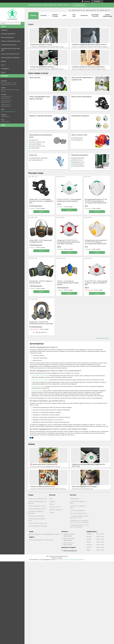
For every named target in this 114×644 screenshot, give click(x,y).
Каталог (44, 16)
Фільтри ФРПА (35, 148)
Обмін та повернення (56, 510)
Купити (41, 212)
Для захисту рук (37, 391)
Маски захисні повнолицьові (82, 97)
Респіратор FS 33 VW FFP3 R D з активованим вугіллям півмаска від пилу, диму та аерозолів (68, 242)
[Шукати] (23, 23)
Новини (3, 61)
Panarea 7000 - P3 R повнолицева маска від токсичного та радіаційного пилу (41, 201)
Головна (33, 16)
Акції (51, 499)
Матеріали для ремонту (8, 34)
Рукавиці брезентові (37, 160)
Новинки (52, 501)
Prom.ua (66, 556)
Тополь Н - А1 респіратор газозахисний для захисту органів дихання (68, 283)
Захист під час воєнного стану (38, 499)
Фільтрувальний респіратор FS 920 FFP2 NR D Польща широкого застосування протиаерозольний (96, 201)
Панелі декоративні (79, 166)
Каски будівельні (78, 140)
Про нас (74, 16)
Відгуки (3, 72)
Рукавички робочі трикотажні (39, 158)
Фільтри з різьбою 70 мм (38, 142)
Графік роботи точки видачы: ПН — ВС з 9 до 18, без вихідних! (79, 521)
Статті (3, 65)
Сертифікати (5, 69)
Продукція (4, 30)
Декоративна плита (79, 162)
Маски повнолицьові (7, 37)
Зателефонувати (79, 5)
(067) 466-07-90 (75, 499)
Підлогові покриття (79, 164)
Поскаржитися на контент (63, 560)
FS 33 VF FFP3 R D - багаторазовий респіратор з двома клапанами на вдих (96, 283)
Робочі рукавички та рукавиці (10, 58)
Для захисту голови (38, 386)
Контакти (84, 16)
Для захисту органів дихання (41, 380)
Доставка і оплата (95, 16)
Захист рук (33, 155)
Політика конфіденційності (78, 560)
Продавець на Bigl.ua (57, 558)
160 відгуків (87, 1)
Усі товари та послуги (102, 338)
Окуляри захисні (78, 138)
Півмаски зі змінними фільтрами (11, 41)
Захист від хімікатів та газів (37, 506)
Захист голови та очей (79, 135)
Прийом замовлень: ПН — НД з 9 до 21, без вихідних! (79, 526)
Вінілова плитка (78, 160)
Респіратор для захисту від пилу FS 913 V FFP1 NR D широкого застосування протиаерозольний (96, 242)
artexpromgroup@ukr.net (8, 112)
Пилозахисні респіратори (37, 516)
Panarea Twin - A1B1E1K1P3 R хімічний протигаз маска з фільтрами (41, 323)
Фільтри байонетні (36, 144)
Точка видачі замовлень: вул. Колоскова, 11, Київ (79, 517)
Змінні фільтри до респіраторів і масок (11, 49)
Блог (64, 16)
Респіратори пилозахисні (9, 45)
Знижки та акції (55, 16)
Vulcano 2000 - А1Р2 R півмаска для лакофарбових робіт (40, 241)
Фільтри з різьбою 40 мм (38, 146)
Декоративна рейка (79, 158)
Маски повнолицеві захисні (37, 509)
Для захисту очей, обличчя (41, 376)
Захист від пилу (35, 78)
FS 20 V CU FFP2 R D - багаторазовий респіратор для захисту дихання (69, 200)
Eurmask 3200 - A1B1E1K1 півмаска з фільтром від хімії (41, 282)
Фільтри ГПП (35, 140)
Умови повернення (107, 16)
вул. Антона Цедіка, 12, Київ (79, 513)
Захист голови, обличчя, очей (10, 54)
